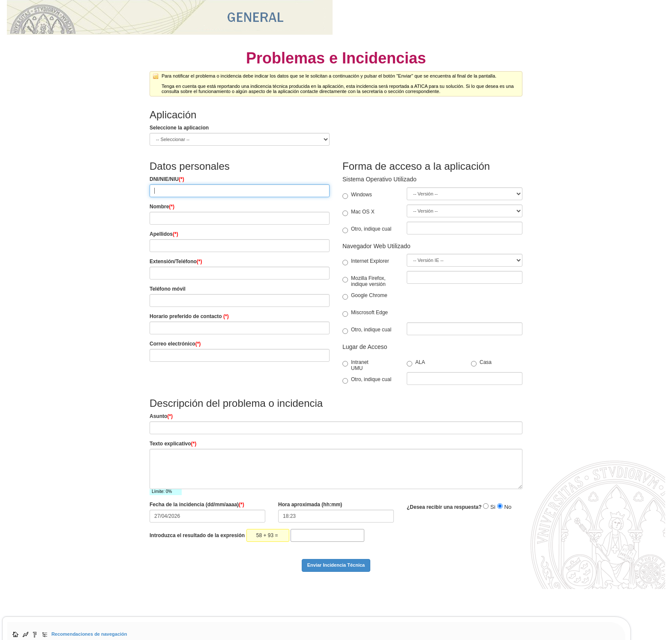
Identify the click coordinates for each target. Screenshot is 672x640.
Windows (357, 195)
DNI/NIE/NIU (167, 179)
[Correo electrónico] (240, 355)
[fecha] (207, 516)
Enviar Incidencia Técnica (336, 565)
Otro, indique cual (367, 229)
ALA (411, 362)
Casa (475, 362)
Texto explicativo (173, 444)
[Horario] (240, 328)
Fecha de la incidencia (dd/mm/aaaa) (197, 505)
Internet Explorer (366, 261)
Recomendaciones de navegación (89, 634)
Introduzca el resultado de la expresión (197, 535)
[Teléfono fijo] (240, 273)
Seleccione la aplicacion (179, 128)
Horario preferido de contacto (189, 316)
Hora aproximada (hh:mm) (310, 505)
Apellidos (164, 234)
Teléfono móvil (168, 289)
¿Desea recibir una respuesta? (444, 507)
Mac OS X (358, 212)
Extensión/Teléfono (176, 261)
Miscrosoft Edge (365, 312)
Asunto (161, 416)
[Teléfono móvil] (240, 300)
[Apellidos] (240, 246)
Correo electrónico (175, 344)
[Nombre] (240, 218)
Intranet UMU (347, 365)
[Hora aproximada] (336, 516)
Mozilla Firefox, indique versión (364, 281)
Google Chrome (365, 295)
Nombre (162, 207)
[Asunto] (336, 428)
